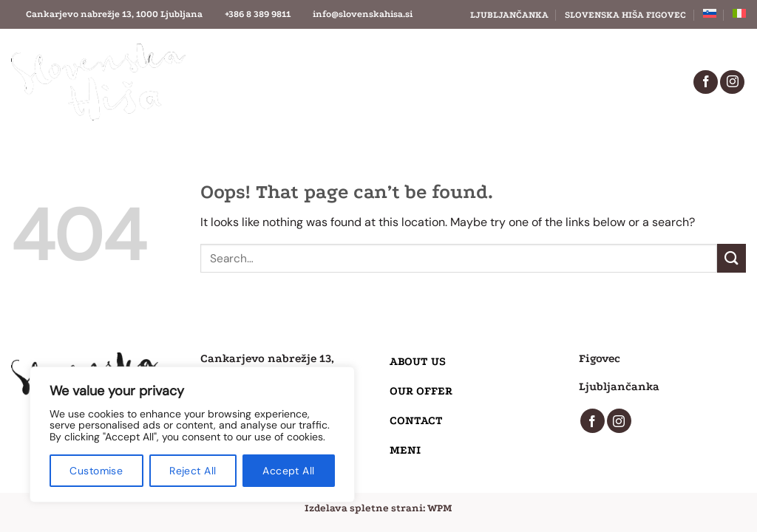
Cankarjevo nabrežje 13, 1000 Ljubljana (114, 14)
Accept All (288, 471)
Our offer (370, 64)
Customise (96, 471)
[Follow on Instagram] (732, 82)
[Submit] (731, 258)
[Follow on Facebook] (706, 82)
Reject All (193, 471)
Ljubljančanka (509, 15)
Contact (488, 64)
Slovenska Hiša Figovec (625, 15)
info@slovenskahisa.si (363, 14)
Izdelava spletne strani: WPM (378, 508)
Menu (397, 98)
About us (251, 64)
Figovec (600, 358)
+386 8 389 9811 (258, 14)
